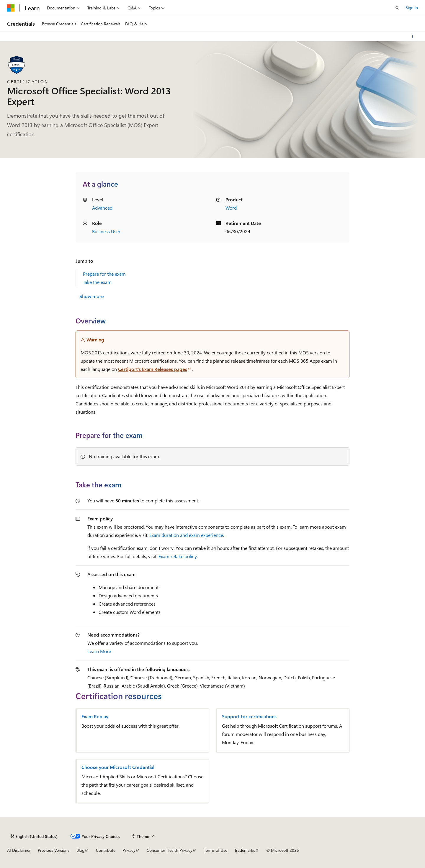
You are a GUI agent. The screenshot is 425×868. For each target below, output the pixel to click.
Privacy (129, 850)
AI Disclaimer (19, 850)
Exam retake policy (178, 556)
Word (231, 208)
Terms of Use (216, 850)
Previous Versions (54, 850)
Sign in (412, 8)
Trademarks (245, 850)
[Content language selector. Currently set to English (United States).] (34, 836)
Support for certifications (249, 716)
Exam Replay (95, 716)
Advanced (102, 208)
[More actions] (413, 37)
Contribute (106, 850)
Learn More (99, 651)
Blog (80, 850)
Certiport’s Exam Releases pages (153, 369)
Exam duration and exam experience (186, 535)
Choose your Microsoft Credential (118, 767)
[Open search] (397, 8)
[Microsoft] (11, 8)
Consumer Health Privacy (170, 850)
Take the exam (97, 282)
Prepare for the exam (104, 274)
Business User (106, 231)
